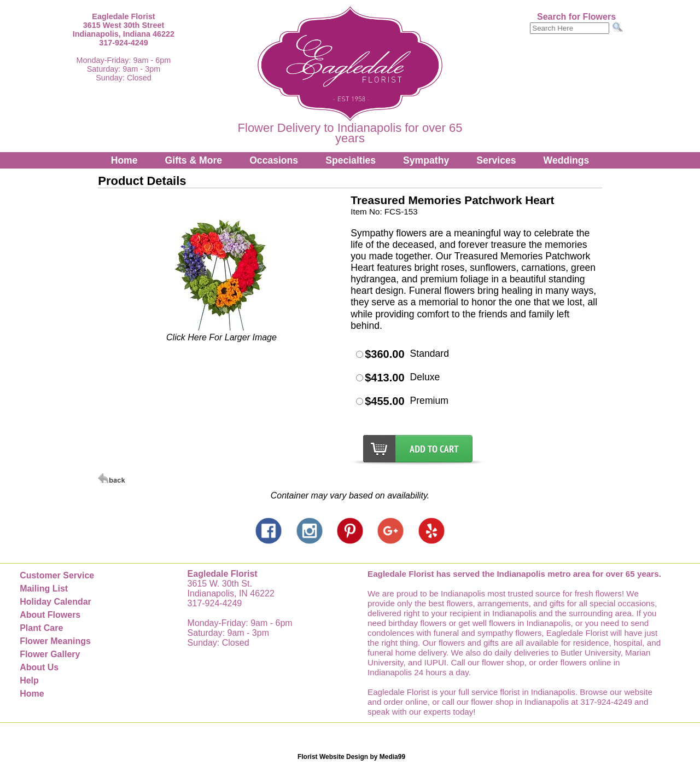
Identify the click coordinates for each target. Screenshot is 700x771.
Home (124, 160)
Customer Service (57, 575)
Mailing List (44, 589)
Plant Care (41, 628)
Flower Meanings (55, 641)
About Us (39, 667)
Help (29, 680)
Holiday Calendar (56, 602)
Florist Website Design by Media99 (351, 757)
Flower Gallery (50, 654)
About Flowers (50, 615)
